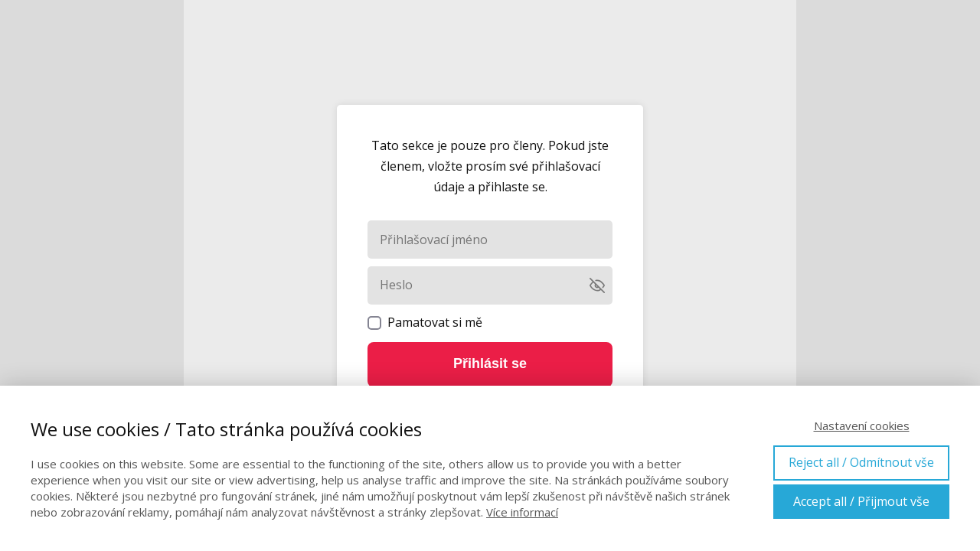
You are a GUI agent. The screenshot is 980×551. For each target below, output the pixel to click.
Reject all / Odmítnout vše (861, 462)
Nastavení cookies (862, 425)
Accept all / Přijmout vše (861, 501)
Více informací (522, 512)
